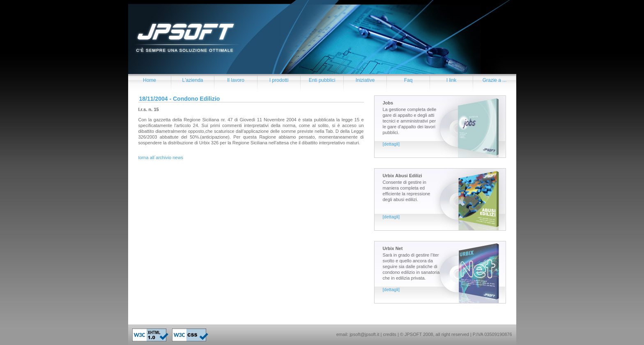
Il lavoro (236, 80)
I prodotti (279, 80)
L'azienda (193, 80)
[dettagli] (391, 144)
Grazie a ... (495, 80)
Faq (408, 80)
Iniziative (365, 80)
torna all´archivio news (161, 157)
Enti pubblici (322, 80)
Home (149, 80)
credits (389, 334)
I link (452, 80)
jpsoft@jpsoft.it (364, 334)
